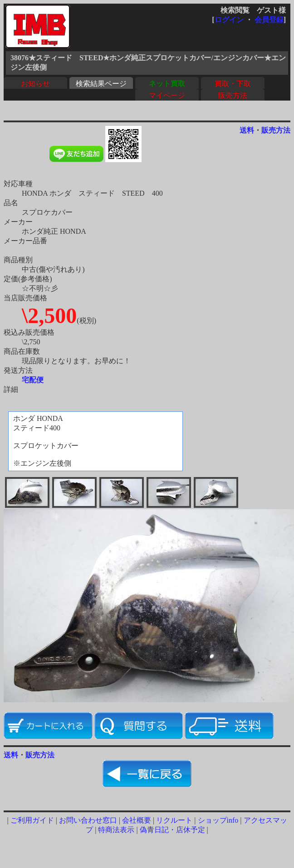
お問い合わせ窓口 (88, 820)
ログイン (229, 20)
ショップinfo (218, 820)
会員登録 (269, 20)
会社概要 (137, 820)
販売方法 (233, 95)
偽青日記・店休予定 (172, 830)
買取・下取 (233, 84)
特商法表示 (116, 830)
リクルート (174, 820)
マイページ (167, 95)
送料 (247, 130)
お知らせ (35, 84)
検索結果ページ (101, 84)
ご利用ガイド (32, 820)
